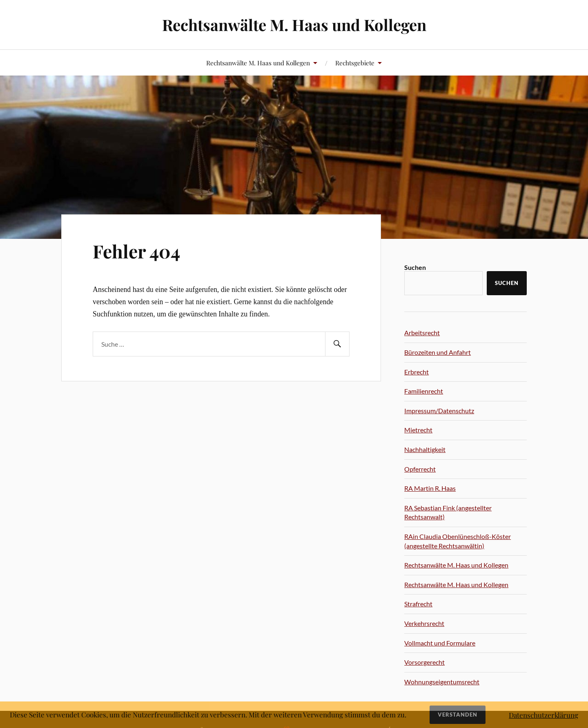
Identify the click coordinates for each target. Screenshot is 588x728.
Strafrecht (418, 604)
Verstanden (458, 715)
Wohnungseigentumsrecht (442, 682)
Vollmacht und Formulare (440, 643)
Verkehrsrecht (424, 623)
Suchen (415, 267)
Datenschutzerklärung (543, 715)
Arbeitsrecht (422, 333)
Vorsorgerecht (424, 662)
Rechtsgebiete (355, 63)
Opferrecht (420, 469)
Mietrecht (418, 430)
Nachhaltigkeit (425, 449)
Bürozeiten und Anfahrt (438, 352)
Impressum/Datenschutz (439, 411)
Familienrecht (424, 391)
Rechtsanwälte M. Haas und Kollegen (294, 25)
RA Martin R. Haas (430, 488)
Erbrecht (416, 372)
